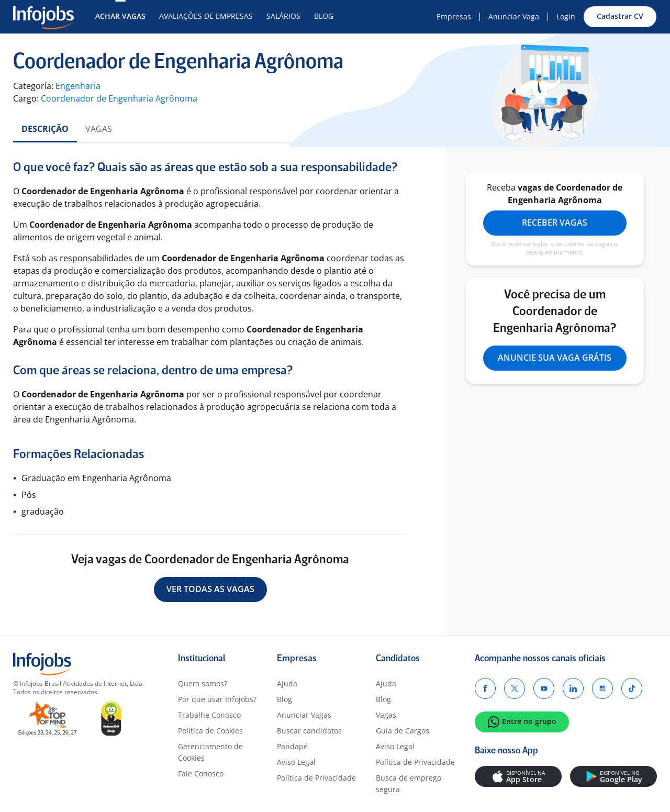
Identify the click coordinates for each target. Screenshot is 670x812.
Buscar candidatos (309, 731)
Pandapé (292, 746)
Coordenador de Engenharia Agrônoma (119, 98)
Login (566, 16)
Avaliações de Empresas (206, 16)
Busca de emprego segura (409, 783)
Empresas (454, 16)
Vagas (99, 129)
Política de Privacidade (316, 778)
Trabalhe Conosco (209, 715)
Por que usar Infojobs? (217, 699)
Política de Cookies (210, 731)
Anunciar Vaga (514, 16)
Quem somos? (203, 683)
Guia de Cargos (403, 731)
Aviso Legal (296, 762)
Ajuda (287, 683)
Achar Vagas (120, 16)
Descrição (45, 129)
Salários (283, 16)
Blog (324, 16)
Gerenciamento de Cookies (210, 752)
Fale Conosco (201, 774)
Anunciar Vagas (304, 715)
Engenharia (78, 86)
